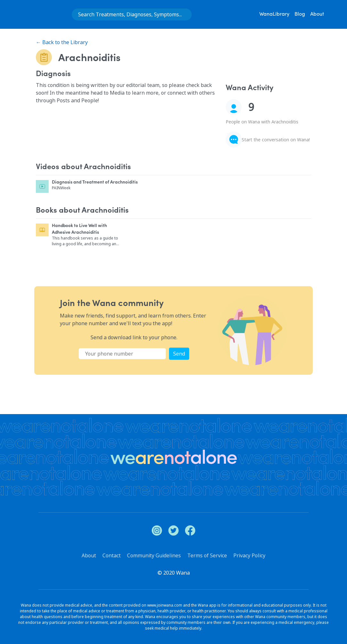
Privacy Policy (249, 555)
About (317, 14)
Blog (300, 14)
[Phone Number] (122, 354)
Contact (112, 555)
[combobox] (132, 14)
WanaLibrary (274, 14)
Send (179, 354)
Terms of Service (207, 555)
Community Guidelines (154, 555)
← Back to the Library (62, 42)
